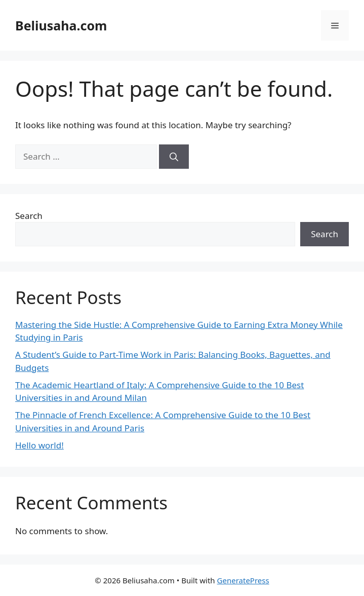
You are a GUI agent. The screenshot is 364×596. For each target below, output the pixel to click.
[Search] (174, 157)
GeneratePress (243, 580)
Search (29, 216)
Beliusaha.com (61, 25)
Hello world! (39, 445)
